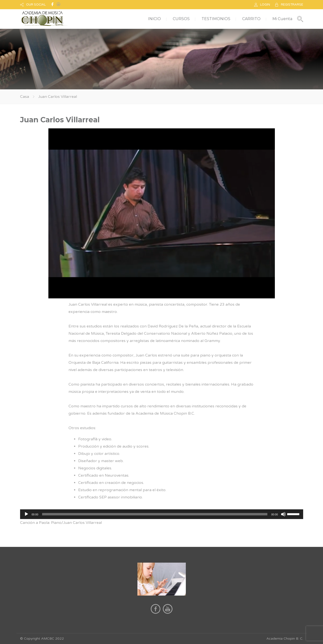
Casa (25, 97)
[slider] (155, 514)
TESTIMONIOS (216, 19)
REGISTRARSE (292, 5)
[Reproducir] (26, 514)
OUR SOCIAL (36, 5)
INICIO (154, 19)
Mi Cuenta (282, 19)
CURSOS (181, 19)
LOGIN (265, 5)
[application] (162, 514)
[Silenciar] (283, 514)
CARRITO (251, 19)
